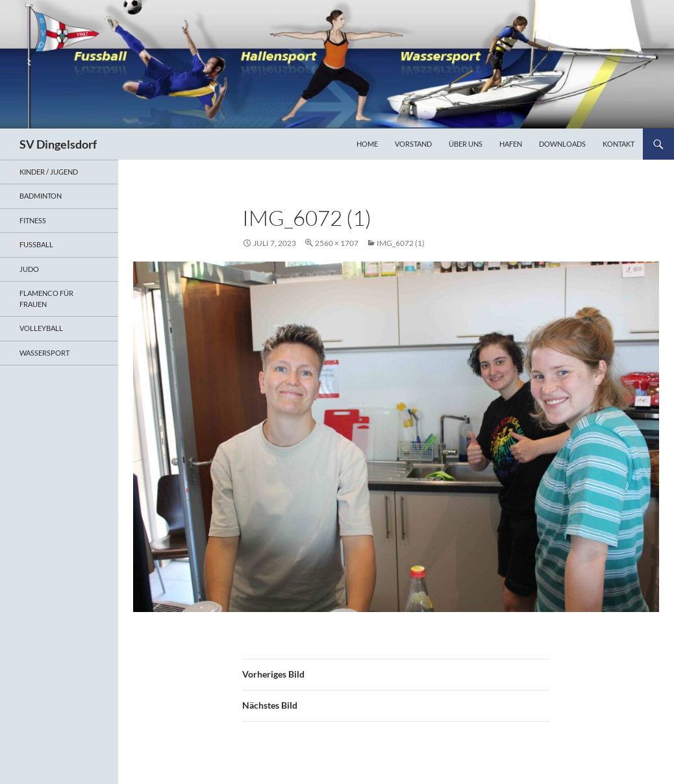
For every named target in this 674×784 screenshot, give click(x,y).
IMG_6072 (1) (401, 243)
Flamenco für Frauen (46, 299)
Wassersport (44, 353)
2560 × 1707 (337, 243)
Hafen (511, 144)
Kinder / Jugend (49, 172)
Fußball (36, 244)
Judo (29, 269)
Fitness (33, 220)
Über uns (466, 144)
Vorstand (413, 144)
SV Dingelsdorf (58, 144)
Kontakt (618, 144)
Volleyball (41, 328)
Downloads (562, 144)
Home (367, 144)
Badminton (41, 196)
